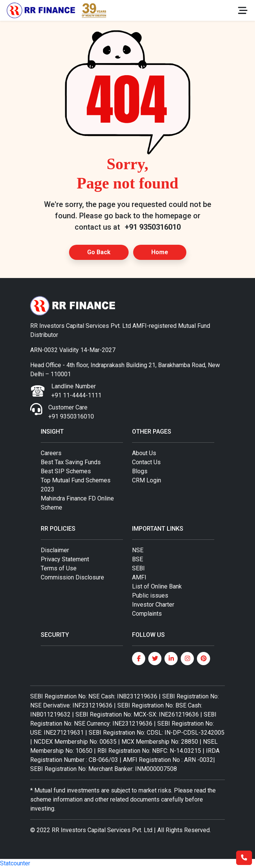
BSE (137, 559)
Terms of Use (59, 568)
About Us (144, 453)
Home (160, 252)
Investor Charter (153, 605)
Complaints (147, 614)
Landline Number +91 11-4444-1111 (76, 391)
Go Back (99, 252)
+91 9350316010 (153, 227)
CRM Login (147, 480)
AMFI (139, 577)
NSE (138, 550)
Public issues (150, 595)
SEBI (138, 568)
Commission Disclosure (72, 577)
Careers (51, 453)
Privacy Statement (65, 559)
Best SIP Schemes (66, 471)
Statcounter (15, 863)
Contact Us (146, 462)
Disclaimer (55, 550)
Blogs (140, 471)
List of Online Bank (157, 586)
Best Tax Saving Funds (71, 462)
